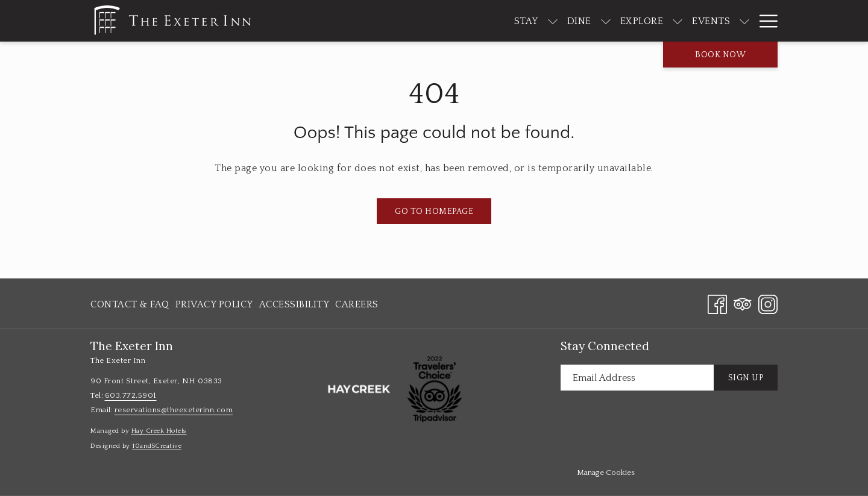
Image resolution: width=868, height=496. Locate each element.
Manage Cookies (606, 472)
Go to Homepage (434, 212)
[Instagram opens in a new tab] (768, 303)
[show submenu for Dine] (570, 21)
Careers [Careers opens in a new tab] (357, 306)
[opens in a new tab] (359, 389)
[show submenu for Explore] (642, 21)
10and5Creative (157, 446)
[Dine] (543, 21)
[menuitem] (131, 304)
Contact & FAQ (130, 304)
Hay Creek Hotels (159, 431)
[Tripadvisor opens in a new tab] (743, 303)
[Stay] (490, 21)
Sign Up (746, 378)
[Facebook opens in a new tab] (717, 303)
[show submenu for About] (772, 21)
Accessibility (294, 304)
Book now (720, 55)
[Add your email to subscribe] (637, 378)
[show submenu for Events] (709, 21)
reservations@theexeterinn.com (174, 410)
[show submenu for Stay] (517, 21)
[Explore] (606, 21)
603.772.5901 (131, 395)
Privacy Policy (214, 304)
